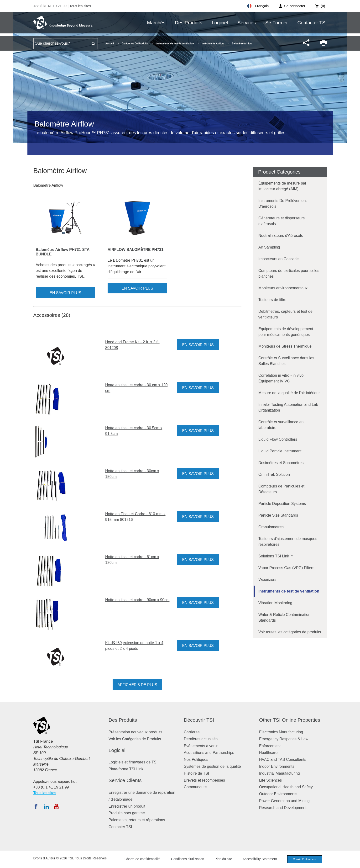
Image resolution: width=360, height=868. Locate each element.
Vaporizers (267, 580)
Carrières (192, 732)
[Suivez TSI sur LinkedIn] (46, 806)
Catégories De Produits (135, 44)
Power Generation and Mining (284, 801)
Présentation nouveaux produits (135, 732)
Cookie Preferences (305, 859)
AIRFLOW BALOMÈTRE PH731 (136, 250)
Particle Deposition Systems (282, 504)
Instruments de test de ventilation (175, 44)
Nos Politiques (196, 759)
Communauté (195, 787)
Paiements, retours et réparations (137, 820)
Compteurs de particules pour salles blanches (289, 273)
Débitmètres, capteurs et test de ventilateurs (285, 314)
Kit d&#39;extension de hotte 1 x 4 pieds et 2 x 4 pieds (134, 646)
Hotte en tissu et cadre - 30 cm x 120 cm (136, 388)
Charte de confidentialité (143, 859)
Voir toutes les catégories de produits (290, 632)
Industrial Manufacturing (279, 773)
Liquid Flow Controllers (278, 439)
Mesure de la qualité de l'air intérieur (289, 393)
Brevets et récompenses (205, 780)
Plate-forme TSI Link (126, 769)
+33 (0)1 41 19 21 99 (51, 6)
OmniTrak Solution (274, 474)
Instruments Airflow (213, 44)
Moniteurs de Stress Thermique (285, 346)
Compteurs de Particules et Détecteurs (281, 489)
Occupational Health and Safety (286, 787)
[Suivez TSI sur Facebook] (36, 806)
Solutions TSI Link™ (276, 556)
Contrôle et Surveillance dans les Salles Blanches (286, 361)
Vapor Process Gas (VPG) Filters (286, 568)
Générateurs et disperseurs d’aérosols (282, 221)
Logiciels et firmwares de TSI (133, 762)
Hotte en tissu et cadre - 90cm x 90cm (137, 600)
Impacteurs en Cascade (279, 259)
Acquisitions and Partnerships (209, 753)
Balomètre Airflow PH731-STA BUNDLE (63, 252)
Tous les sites (80, 6)
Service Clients (125, 780)
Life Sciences (270, 780)
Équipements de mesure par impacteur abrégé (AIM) (282, 186)
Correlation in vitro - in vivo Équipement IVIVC (281, 378)
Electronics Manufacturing (281, 732)
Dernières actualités (201, 739)
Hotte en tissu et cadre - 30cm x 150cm (132, 474)
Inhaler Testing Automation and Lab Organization (288, 407)
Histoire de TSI (197, 773)
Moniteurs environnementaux (283, 288)
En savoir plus (65, 293)
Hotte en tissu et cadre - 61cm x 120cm (132, 560)
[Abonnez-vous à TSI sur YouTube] (56, 806)
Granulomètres (271, 527)
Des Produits (189, 23)
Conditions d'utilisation (188, 859)
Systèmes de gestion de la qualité (212, 766)
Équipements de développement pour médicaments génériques (286, 332)
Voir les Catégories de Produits (135, 739)
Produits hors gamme (127, 813)
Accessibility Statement (260, 859)
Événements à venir (201, 746)
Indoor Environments (277, 766)
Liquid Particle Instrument (280, 451)
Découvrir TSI (199, 720)
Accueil (110, 44)
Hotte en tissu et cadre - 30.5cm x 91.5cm (134, 431)
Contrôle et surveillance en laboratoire (281, 425)
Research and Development (283, 808)
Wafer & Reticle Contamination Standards (284, 617)
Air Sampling (269, 247)
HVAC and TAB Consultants (283, 759)
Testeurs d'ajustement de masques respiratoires (288, 542)
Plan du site (223, 859)
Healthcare (268, 753)
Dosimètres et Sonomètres (281, 463)
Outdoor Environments (278, 794)
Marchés (156, 23)
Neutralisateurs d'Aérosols (281, 236)
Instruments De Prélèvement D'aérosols (283, 204)
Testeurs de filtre (272, 300)
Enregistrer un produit (127, 806)
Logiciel (220, 23)
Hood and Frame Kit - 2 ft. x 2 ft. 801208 (132, 345)
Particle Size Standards (278, 515)
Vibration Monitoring (275, 603)
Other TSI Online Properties (290, 720)
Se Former (277, 23)
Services (247, 23)
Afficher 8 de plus (137, 685)
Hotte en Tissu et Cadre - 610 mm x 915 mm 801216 (135, 517)
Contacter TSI (312, 23)
